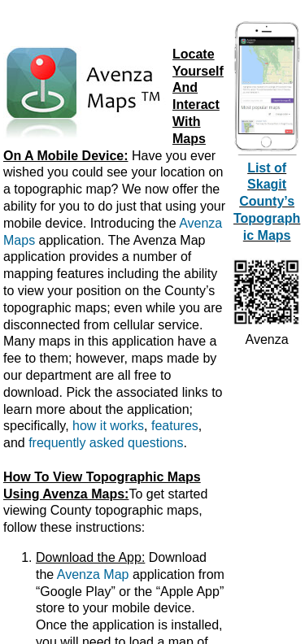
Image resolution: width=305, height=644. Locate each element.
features (175, 426)
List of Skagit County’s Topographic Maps (267, 202)
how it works (108, 426)
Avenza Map (93, 574)
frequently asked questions (106, 443)
